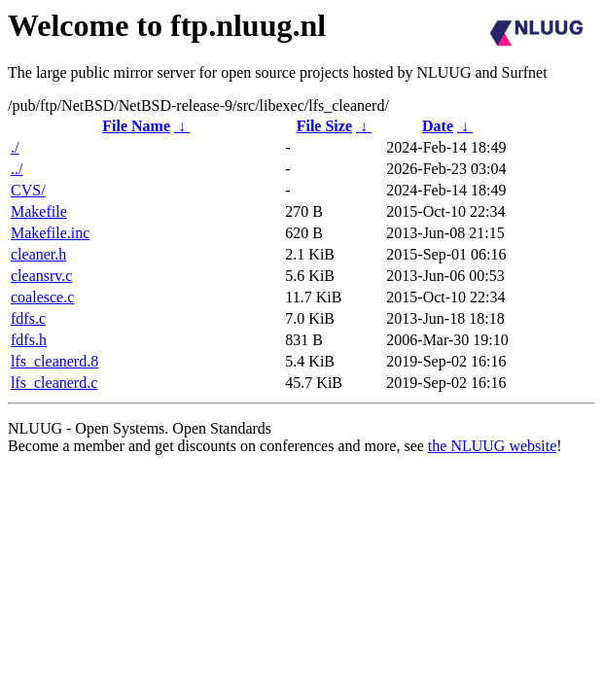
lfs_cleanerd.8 (54, 361)
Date (438, 126)
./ (15, 147)
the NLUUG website (492, 446)
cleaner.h (38, 254)
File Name (136, 126)
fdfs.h (29, 340)
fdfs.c (28, 318)
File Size (324, 126)
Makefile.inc (50, 233)
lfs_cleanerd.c (54, 383)
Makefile (39, 211)
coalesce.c (42, 297)
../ (17, 169)
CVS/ (28, 190)
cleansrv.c (41, 276)
